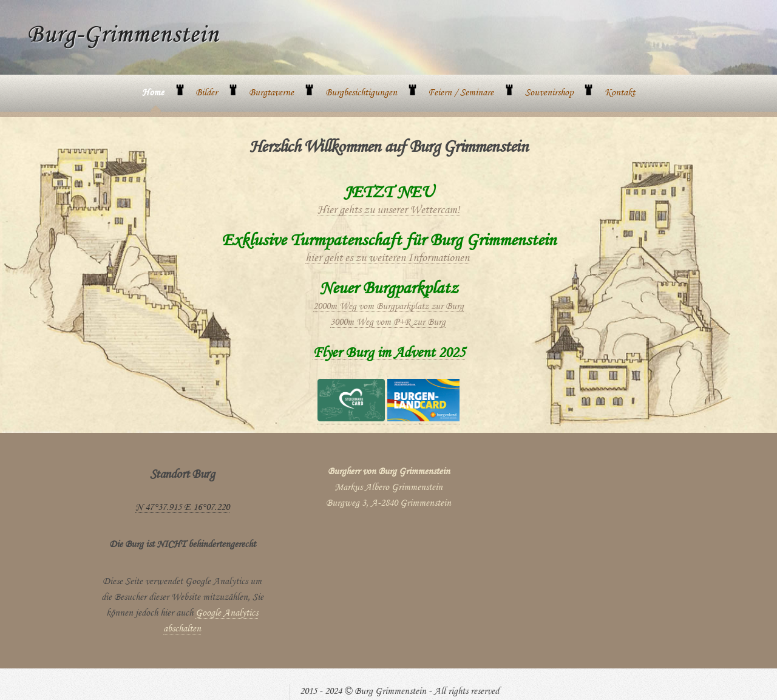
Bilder (206, 93)
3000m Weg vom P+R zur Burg (388, 323)
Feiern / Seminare (461, 93)
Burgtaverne (271, 93)
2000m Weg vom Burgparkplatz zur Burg (388, 307)
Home (153, 93)
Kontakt (620, 93)
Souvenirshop (549, 93)
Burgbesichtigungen (361, 93)
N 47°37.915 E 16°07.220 (182, 508)
